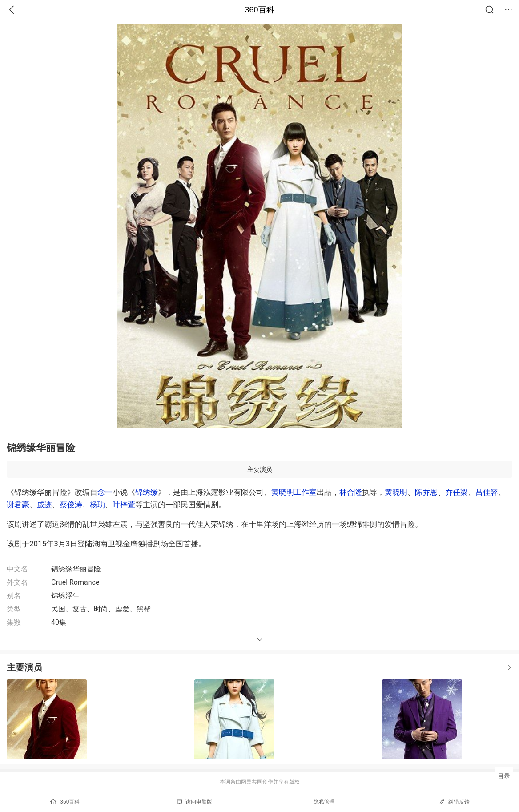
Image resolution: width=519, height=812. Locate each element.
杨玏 (97, 505)
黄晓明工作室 (294, 492)
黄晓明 (396, 492)
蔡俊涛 (71, 505)
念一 (105, 492)
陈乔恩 (426, 492)
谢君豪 (18, 505)
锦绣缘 (147, 492)
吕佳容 (487, 492)
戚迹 (44, 505)
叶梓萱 (124, 505)
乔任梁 (457, 492)
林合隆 (351, 492)
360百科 (259, 10)
